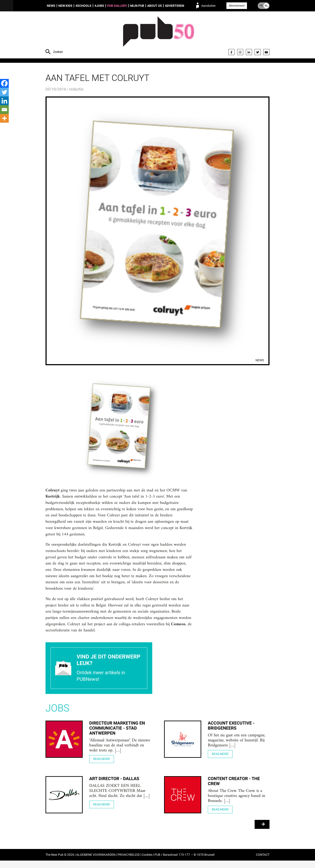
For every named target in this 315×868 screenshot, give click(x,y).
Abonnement (237, 6)
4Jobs (99, 6)
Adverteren (175, 6)
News (51, 6)
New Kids (65, 6)
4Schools (83, 6)
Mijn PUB (137, 6)
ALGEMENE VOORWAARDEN (96, 862)
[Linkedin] (4, 101)
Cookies (147, 862)
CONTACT (263, 862)
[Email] (4, 110)
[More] (4, 118)
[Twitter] (4, 92)
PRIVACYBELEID (129, 862)
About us (155, 6)
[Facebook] (4, 83)
